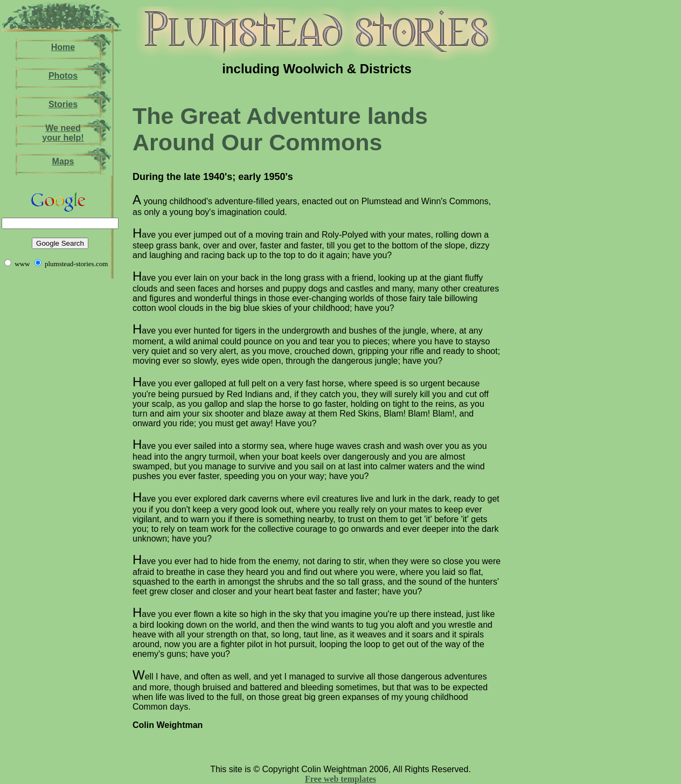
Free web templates (340, 779)
